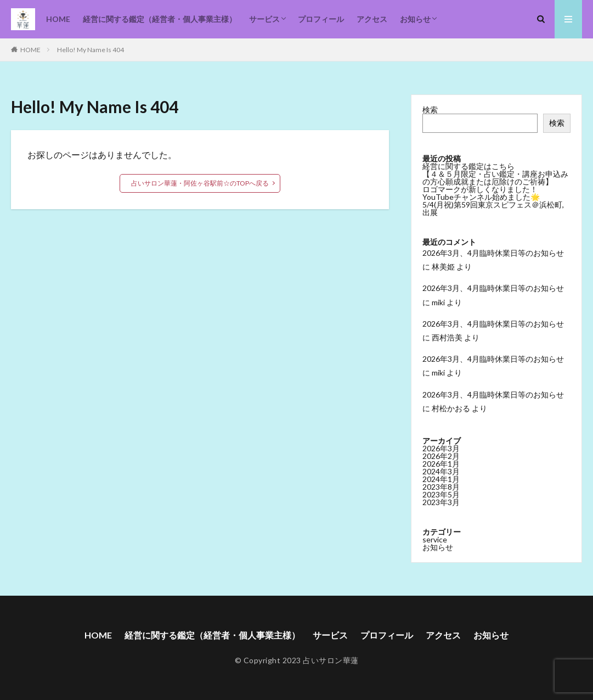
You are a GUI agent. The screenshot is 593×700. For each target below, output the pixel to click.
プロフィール (321, 19)
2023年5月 (441, 494)
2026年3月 (441, 448)
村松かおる (451, 408)
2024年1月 (441, 479)
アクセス (372, 19)
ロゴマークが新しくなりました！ (480, 189)
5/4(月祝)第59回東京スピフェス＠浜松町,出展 (493, 208)
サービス (264, 19)
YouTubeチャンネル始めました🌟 (481, 197)
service (435, 539)
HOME (58, 19)
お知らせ (415, 19)
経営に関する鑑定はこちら (468, 166)
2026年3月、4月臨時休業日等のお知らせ (493, 253)
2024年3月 (441, 471)
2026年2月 (441, 456)
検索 (430, 110)
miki (438, 302)
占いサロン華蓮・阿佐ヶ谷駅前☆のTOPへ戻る (200, 183)
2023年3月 (441, 502)
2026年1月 (441, 464)
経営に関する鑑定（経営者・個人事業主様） (160, 19)
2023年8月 (441, 487)
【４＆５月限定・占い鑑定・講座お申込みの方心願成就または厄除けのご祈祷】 (495, 178)
